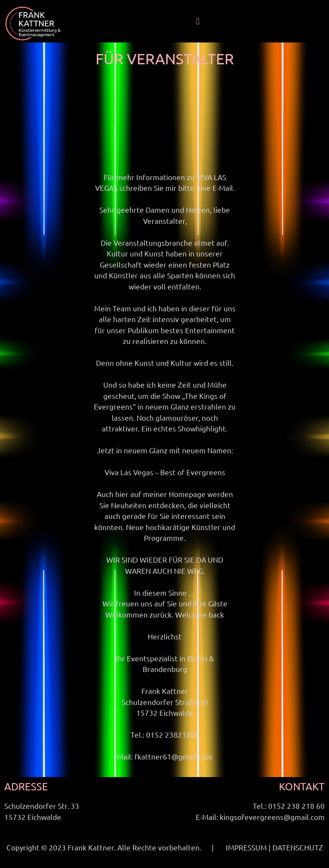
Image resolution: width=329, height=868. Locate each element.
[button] (198, 22)
